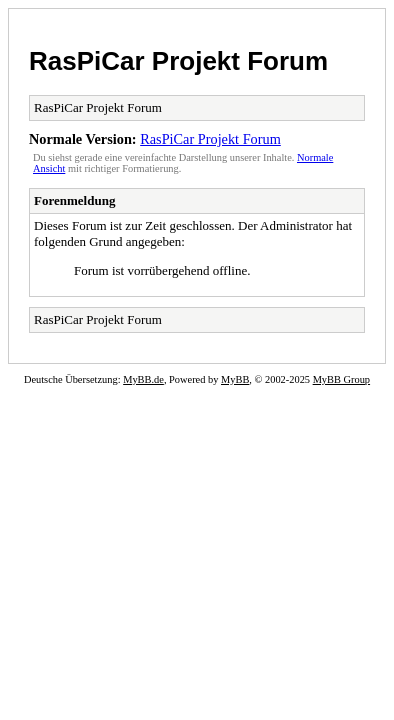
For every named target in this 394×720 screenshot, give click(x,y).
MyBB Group (341, 379)
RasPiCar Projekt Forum (178, 61)
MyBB (235, 379)
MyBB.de (143, 379)
